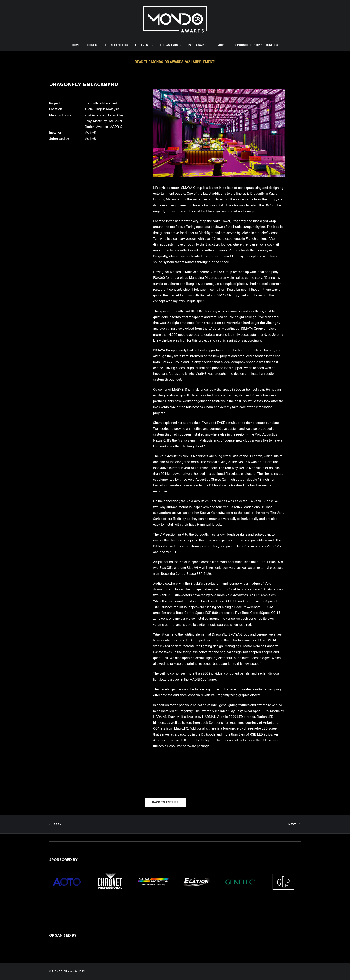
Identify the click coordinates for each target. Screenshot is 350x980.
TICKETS (92, 45)
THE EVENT (144, 45)
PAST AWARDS (199, 45)
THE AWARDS (171, 45)
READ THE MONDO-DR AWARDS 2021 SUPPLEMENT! (175, 62)
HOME (76, 45)
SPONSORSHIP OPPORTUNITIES (257, 45)
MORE (223, 45)
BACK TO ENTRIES (165, 802)
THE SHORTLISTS (116, 45)
